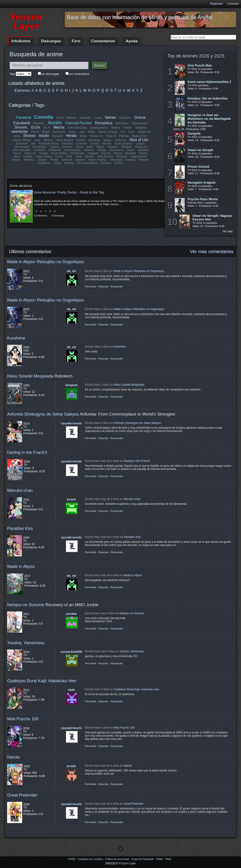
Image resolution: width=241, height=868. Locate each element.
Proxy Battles (59, 153)
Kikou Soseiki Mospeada (30, 376)
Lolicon (140, 144)
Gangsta (194, 133)
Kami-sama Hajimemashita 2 (209, 82)
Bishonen (22, 144)
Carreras (81, 144)
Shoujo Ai (140, 147)
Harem (127, 128)
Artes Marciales (77, 128)
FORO (72, 859)
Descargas (51, 41)
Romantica (104, 123)
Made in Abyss (21, 566)
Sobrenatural (140, 123)
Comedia (44, 117)
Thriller (54, 160)
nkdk (71, 690)
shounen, (39, 123)
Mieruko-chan (20, 490)
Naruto (14, 757)
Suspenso (44, 163)
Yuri (123, 132)
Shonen (29, 136)
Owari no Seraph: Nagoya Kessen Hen (212, 218)
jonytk (71, 766)
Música (48, 140)
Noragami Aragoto (202, 183)
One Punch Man (200, 65)
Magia (46, 132)
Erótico (119, 163)
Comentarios (103, 41)
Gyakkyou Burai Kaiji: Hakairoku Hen (42, 681)
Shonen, (21, 127)
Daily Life (30, 153)
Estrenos (22, 90)
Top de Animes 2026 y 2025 (196, 56)
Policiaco (122, 156)
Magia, (107, 140)
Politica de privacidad (117, 859)
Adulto (44, 136)
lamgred (71, 385)
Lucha (98, 118)
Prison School (199, 167)
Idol (33, 144)
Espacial (57, 136)
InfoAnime (21, 41)
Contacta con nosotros (91, 859)
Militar (91, 132)
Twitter (160, 859)
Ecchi (36, 127)
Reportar (104, 286)
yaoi (82, 132)
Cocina (94, 144)
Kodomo (143, 160)
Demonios (59, 132)
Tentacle (126, 147)
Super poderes (124, 144)
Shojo (83, 136)
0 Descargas (58, 216)
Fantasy (130, 160)
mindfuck (40, 150)
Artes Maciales (22, 150)
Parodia (124, 136)
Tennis (118, 153)
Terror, (131, 150)
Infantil (35, 132)
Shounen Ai (117, 150)
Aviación (67, 147)
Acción (55, 123)
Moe (17, 156)
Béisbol (90, 156)
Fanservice (77, 153)
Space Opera (44, 156)
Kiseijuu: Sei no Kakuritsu (208, 98)
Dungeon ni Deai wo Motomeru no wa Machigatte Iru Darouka (209, 119)
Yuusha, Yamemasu (26, 643)
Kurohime (16, 338)
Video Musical (64, 140)
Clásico (54, 147)
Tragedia (93, 153)
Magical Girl (139, 136)
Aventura (112, 147)
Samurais (94, 140)
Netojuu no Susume (26, 605)
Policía (17, 160)
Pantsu (143, 153)
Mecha (59, 127)
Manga (102, 150)
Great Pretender (22, 795)
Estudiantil (22, 123)
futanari (107, 144)
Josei (37, 140)
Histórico (29, 160)
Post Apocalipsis (87, 163)
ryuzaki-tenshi (71, 423)
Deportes (85, 118)
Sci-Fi (47, 128)
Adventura (116, 160)
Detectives (122, 123)
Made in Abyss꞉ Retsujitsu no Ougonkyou (45, 262)
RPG (69, 156)
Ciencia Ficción (78, 123)
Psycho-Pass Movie (203, 199)
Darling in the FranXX (27, 452)
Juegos (42, 160)
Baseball (130, 153)
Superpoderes (99, 128)
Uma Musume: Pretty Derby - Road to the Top (69, 192)
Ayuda (132, 41)
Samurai (67, 160)
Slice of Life (139, 140)
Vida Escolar (105, 156)
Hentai (71, 136)
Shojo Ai (111, 136)
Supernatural (139, 156)
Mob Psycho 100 (23, 719)
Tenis (79, 156)
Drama (140, 117)
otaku (90, 147)
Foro (76, 41)
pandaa (71, 614)
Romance (125, 118)
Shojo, (72, 132)
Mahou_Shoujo (108, 132)
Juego (57, 163)
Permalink (91, 286)
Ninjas (100, 147)
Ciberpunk (55, 150)
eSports (69, 163)
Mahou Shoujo (22, 140)
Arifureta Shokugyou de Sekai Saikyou (43, 414)
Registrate (216, 4)
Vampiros (141, 128)
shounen (143, 150)
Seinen (110, 117)
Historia (115, 128)
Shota (79, 147)
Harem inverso (97, 160)
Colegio (28, 156)
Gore (131, 132)
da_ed (71, 271)
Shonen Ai (96, 136)
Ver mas (227, 231)
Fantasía (23, 117)
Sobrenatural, (73, 150)
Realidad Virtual (49, 144)
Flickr (168, 859)
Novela (43, 153)
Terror (60, 118)
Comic (59, 156)
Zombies (106, 163)
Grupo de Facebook (143, 859)
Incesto (81, 140)
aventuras (20, 131)
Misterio (72, 118)
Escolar (106, 153)
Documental (22, 147)
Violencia (120, 140)
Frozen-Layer (127, 863)
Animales (67, 144)
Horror (17, 153)
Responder (117, 286)
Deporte (80, 160)
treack (71, 499)
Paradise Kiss (20, 528)
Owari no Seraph (200, 150)
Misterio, (89, 150)
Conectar (233, 4)
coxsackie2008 (71, 652)
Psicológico (40, 147)
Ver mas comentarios (212, 251)
